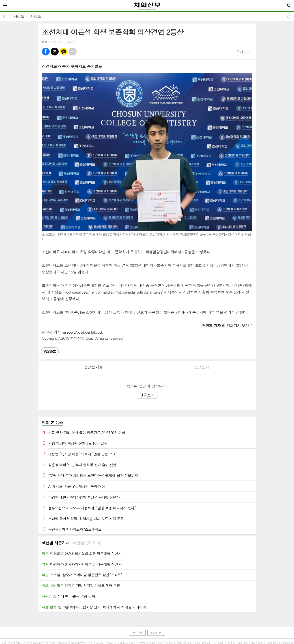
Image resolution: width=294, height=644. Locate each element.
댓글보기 (93, 367)
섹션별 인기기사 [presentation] (86, 543)
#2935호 (50, 351)
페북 (46, 52)
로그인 (137, 633)
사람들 (19, 17)
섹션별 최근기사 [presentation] (56, 543)
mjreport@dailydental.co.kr (83, 332)
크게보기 (243, 52)
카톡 (64, 52)
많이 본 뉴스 (52, 423)
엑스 (55, 52)
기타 (73, 52)
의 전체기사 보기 (225, 326)
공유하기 (289, 16)
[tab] (56, 543)
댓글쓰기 (201, 367)
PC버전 (156, 633)
